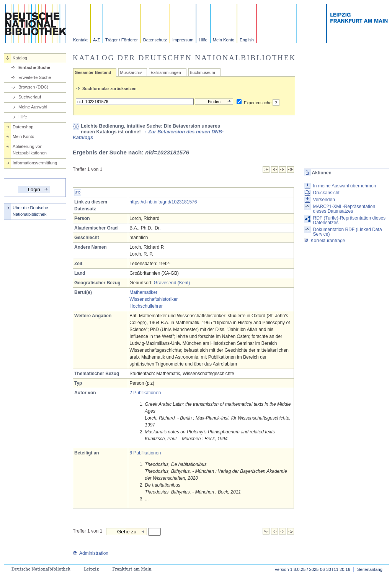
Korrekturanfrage (324, 241)
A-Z (96, 40)
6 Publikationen (145, 453)
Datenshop (23, 127)
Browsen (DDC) (33, 87)
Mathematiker (143, 292)
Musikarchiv (131, 72)
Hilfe (203, 40)
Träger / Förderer (122, 40)
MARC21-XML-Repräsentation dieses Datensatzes (344, 209)
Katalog (20, 58)
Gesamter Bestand (93, 72)
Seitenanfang (370, 569)
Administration (91, 553)
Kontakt (80, 40)
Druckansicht (326, 193)
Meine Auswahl (33, 107)
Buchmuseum (203, 72)
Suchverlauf (30, 97)
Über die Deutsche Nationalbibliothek (30, 211)
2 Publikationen (145, 393)
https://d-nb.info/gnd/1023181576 (163, 202)
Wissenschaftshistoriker (154, 299)
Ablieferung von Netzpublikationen (30, 150)
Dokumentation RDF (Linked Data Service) (347, 232)
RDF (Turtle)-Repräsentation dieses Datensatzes (349, 220)
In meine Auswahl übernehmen (344, 186)
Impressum (183, 40)
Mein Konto (224, 40)
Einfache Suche (34, 67)
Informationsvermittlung (35, 163)
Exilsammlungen (166, 72)
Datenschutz (155, 40)
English (247, 40)
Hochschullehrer (146, 306)
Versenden (324, 200)
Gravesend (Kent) (172, 283)
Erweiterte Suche (35, 77)
